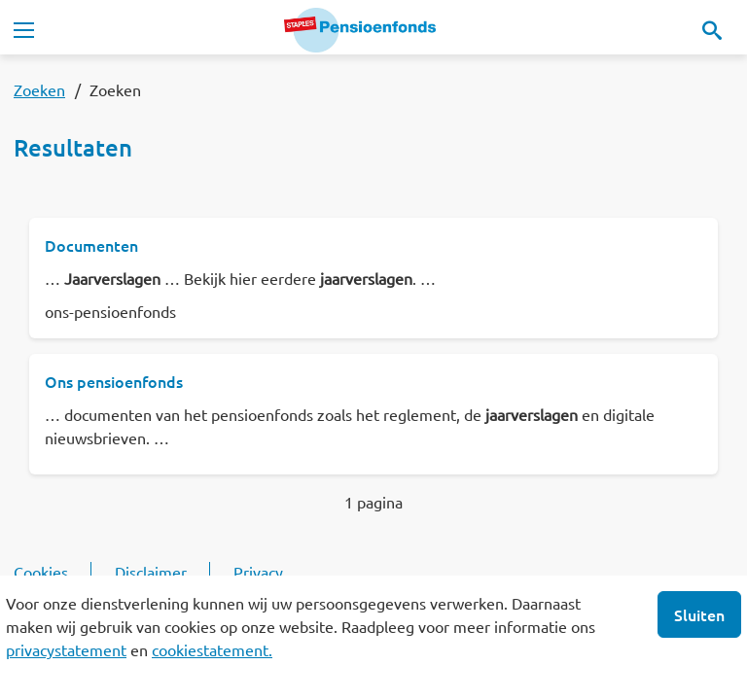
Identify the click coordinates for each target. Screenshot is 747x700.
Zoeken (39, 89)
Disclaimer (151, 572)
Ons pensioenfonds (114, 381)
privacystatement (66, 649)
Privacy (258, 572)
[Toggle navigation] (23, 30)
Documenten (91, 245)
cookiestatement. (212, 649)
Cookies (41, 572)
